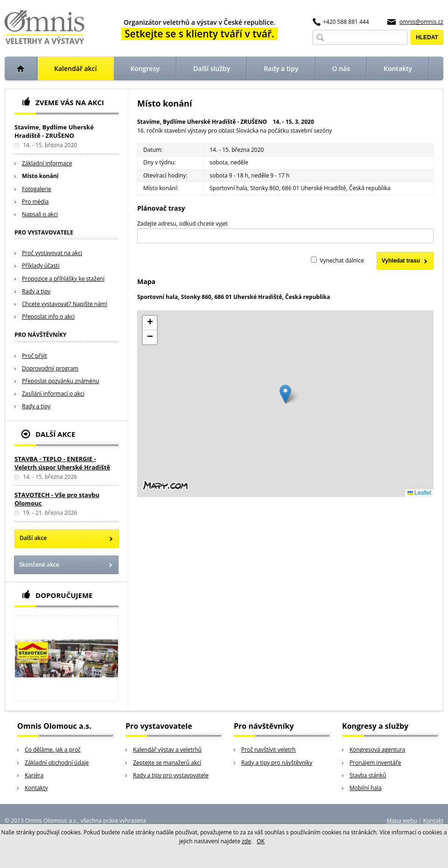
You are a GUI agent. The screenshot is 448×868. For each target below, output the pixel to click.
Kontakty (36, 788)
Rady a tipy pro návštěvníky (277, 763)
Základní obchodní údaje (57, 763)
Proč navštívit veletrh (269, 750)
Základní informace (47, 163)
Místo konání (40, 176)
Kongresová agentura (377, 750)
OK (261, 841)
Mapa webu (402, 821)
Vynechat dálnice (342, 260)
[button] (285, 394)
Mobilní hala (366, 788)
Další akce (33, 538)
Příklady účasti (41, 266)
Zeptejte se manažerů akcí (167, 763)
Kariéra (34, 775)
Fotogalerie (37, 189)
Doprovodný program (50, 368)
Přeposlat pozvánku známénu (60, 381)
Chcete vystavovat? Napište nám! (65, 304)
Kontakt (433, 821)
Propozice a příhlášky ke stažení (63, 279)
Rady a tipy (36, 291)
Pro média (35, 202)
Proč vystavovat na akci (52, 253)
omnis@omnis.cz (421, 22)
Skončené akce (39, 565)
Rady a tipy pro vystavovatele (171, 775)
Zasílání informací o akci (53, 394)
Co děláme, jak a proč (53, 750)
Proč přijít (35, 356)
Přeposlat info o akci (48, 317)
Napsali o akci (40, 214)
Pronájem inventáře (375, 763)
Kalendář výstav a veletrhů (167, 750)
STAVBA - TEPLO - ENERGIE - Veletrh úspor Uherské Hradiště (62, 463)
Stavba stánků (368, 775)
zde (246, 841)
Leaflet (419, 493)
